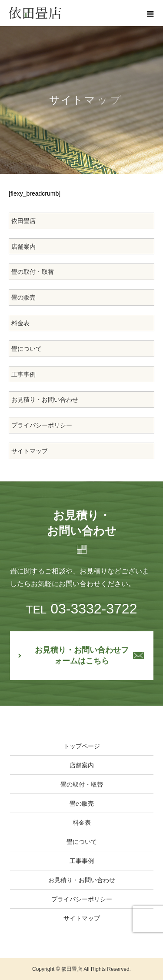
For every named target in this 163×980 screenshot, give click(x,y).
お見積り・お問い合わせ (45, 400)
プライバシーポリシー (42, 425)
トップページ (82, 746)
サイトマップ (30, 451)
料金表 (20, 323)
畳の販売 (23, 297)
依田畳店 (23, 221)
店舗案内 (23, 247)
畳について (27, 349)
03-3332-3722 (82, 609)
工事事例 (23, 374)
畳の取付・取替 (33, 272)
